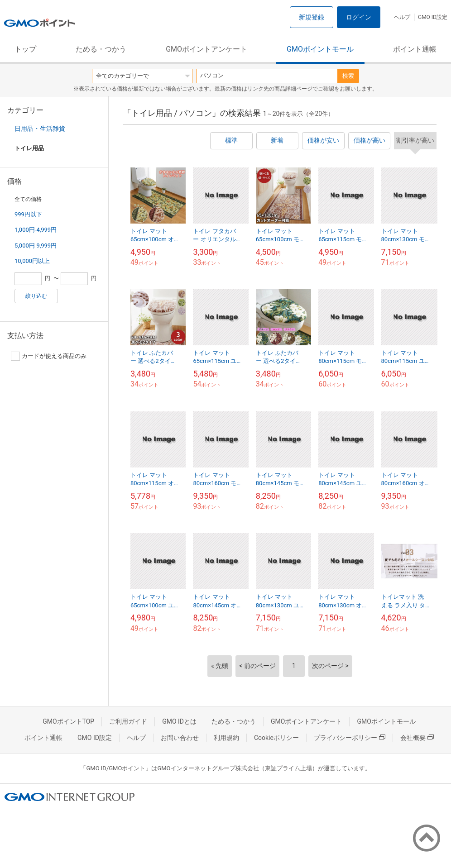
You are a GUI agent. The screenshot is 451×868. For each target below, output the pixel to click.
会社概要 (417, 738)
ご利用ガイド (128, 721)
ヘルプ (402, 17)
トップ (25, 49)
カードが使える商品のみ (49, 356)
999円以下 (28, 214)
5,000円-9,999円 (36, 246)
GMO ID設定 (433, 17)
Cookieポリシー (276, 738)
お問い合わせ (180, 738)
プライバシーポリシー (350, 738)
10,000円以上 (32, 261)
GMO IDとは (179, 721)
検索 (348, 76)
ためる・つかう (101, 49)
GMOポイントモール (320, 49)
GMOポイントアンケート (206, 49)
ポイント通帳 (415, 49)
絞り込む (36, 296)
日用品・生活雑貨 (40, 129)
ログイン (359, 17)
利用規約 (226, 738)
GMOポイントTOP (68, 721)
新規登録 (312, 17)
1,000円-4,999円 (36, 230)
